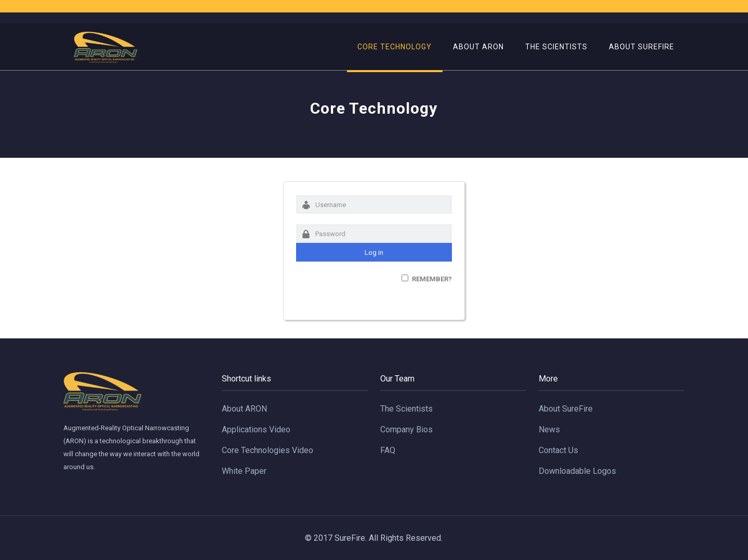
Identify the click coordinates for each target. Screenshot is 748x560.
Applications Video (256, 429)
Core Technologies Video (268, 450)
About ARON (244, 409)
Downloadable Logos (577, 471)
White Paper (244, 471)
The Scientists (406, 409)
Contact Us (558, 450)
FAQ (388, 450)
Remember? (432, 279)
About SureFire (566, 409)
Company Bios (406, 429)
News (549, 429)
